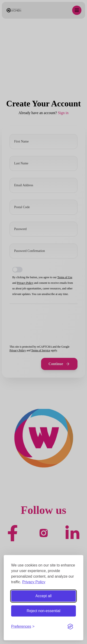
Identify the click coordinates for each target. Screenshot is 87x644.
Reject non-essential (43, 611)
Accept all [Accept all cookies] (43, 596)
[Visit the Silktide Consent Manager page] (70, 627)
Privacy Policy (34, 582)
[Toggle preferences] (23, 627)
